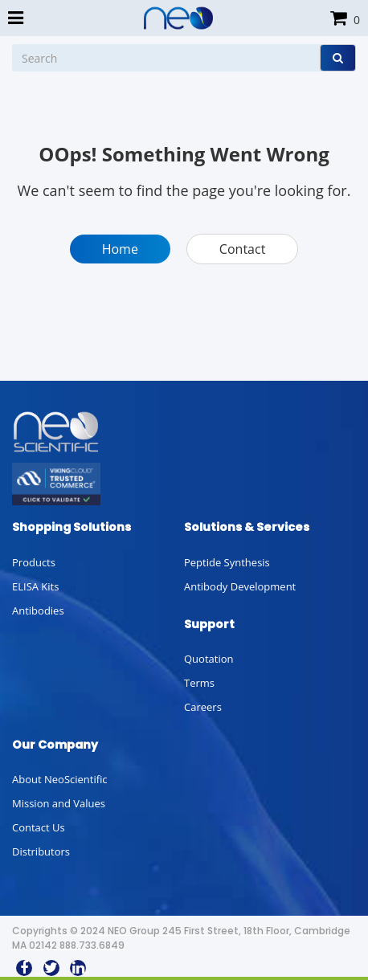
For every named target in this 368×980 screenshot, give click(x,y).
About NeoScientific (60, 779)
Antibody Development (240, 586)
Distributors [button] (41, 851)
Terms (199, 683)
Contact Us (39, 827)
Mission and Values (59, 803)
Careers (203, 707)
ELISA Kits (35, 586)
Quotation (209, 659)
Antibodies (38, 610)
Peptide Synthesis (227, 562)
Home (120, 249)
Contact (242, 249)
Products (34, 562)
